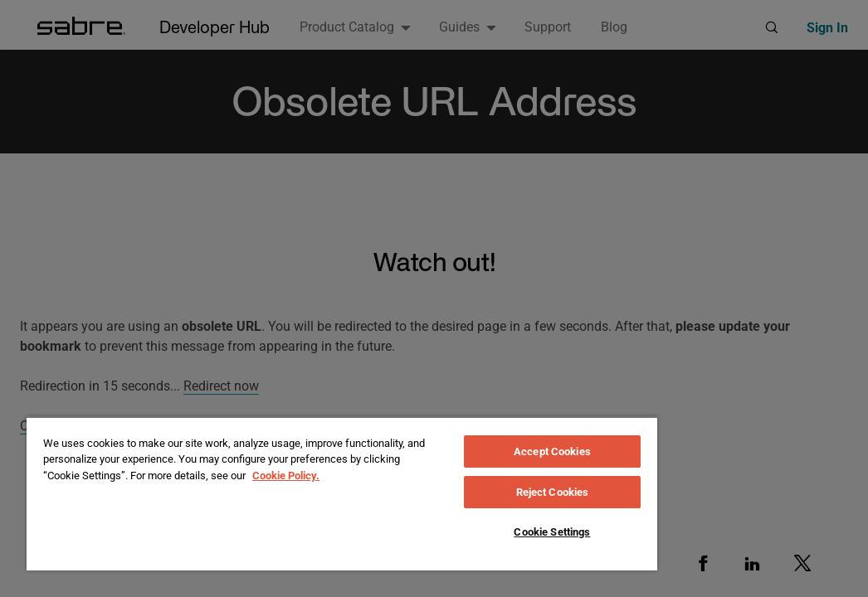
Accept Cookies (552, 451)
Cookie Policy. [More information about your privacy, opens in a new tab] (286, 476)
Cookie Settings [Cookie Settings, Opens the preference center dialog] (552, 532)
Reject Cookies (553, 492)
